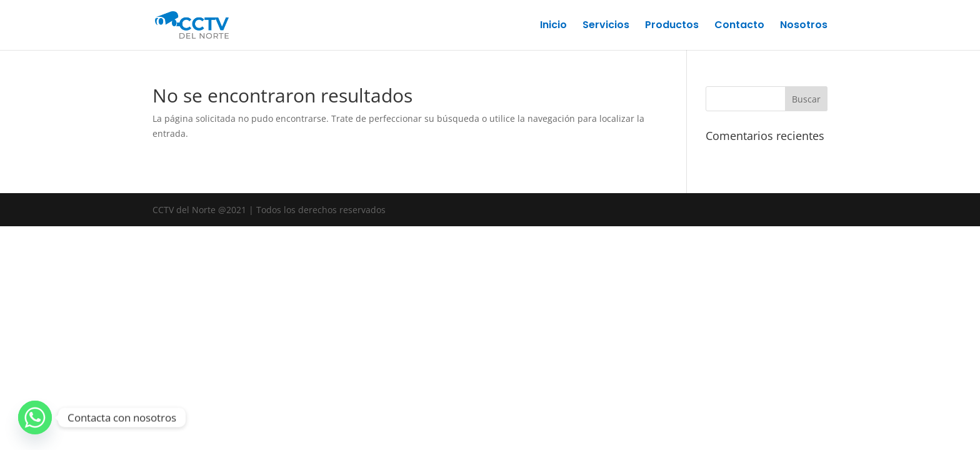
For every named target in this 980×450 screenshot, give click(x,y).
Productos (672, 26)
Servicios (606, 26)
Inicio (553, 26)
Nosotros (804, 26)
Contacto (739, 26)
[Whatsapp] (35, 417)
